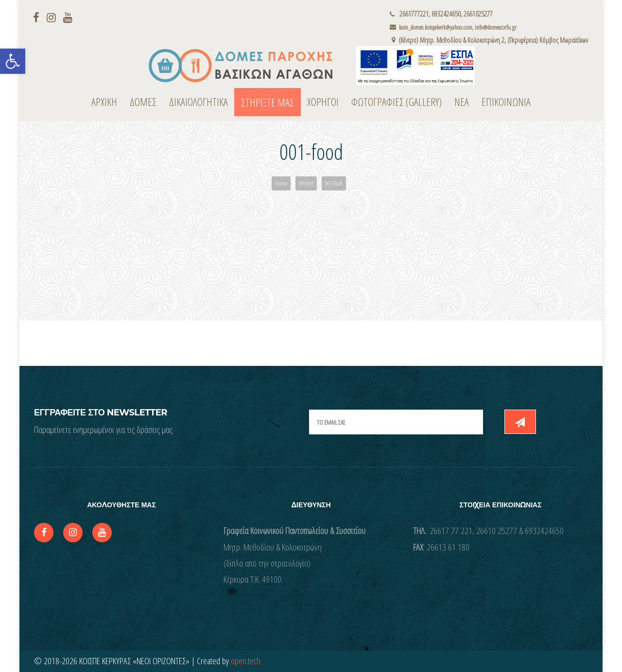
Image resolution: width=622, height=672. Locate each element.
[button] (13, 61)
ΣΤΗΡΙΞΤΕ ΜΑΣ (268, 102)
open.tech (246, 661)
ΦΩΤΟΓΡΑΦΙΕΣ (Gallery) (397, 102)
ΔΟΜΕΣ (143, 102)
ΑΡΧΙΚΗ (104, 102)
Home (281, 183)
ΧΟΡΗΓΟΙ (323, 102)
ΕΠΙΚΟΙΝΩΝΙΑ (506, 102)
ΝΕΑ (462, 102)
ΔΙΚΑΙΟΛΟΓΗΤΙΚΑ (199, 102)
